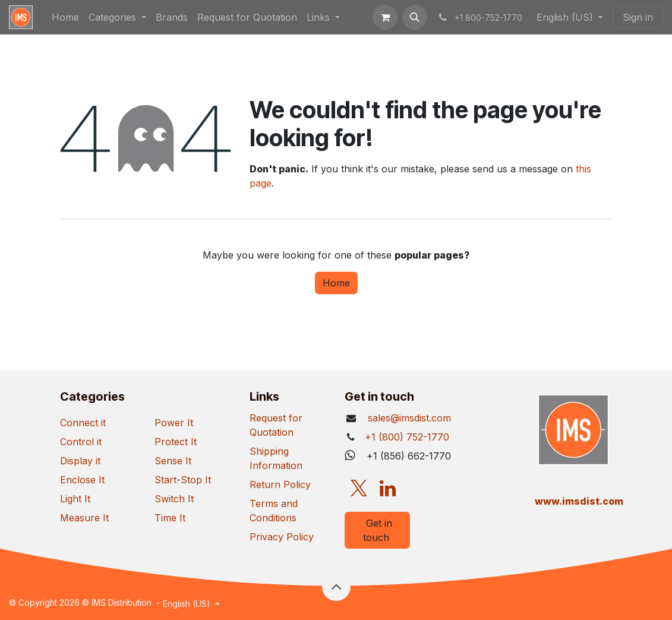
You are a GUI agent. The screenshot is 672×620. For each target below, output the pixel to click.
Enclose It (82, 480)
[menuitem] (65, 17)
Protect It (176, 442)
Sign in (638, 17)
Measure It (84, 518)
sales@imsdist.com (408, 418)
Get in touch (378, 530)
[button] (415, 17)
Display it (80, 461)
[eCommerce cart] (385, 17)
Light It (75, 499)
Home (336, 283)
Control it (81, 442)
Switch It (174, 499)
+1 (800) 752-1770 (407, 437)
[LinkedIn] (388, 489)
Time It (170, 518)
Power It (174, 423)
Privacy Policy (282, 537)
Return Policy (280, 484)
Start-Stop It (183, 480)
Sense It (173, 461)
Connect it (83, 423)
